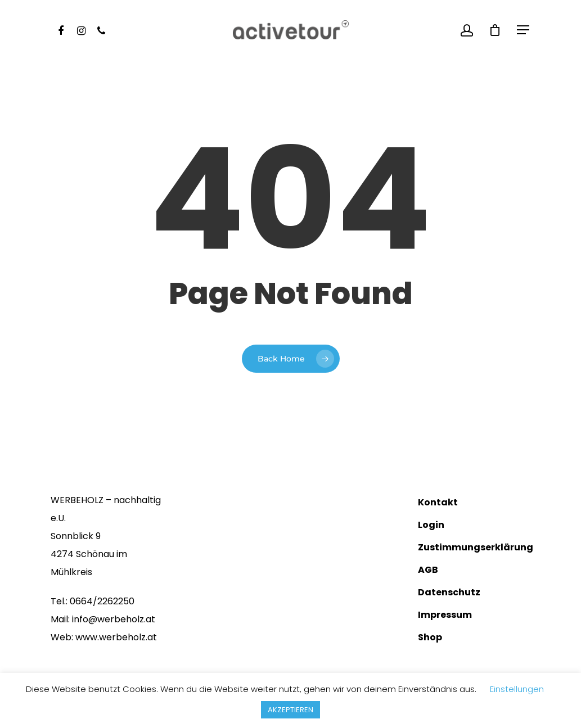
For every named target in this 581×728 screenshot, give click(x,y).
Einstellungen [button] (517, 689)
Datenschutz (449, 592)
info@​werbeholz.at (114, 619)
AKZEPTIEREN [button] (290, 710)
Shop (430, 637)
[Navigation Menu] (524, 30)
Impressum (445, 615)
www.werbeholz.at (116, 637)
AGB (428, 570)
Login (431, 525)
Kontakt (438, 502)
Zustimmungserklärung (474, 547)
